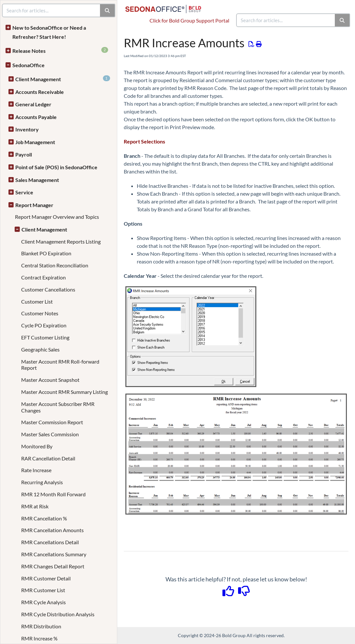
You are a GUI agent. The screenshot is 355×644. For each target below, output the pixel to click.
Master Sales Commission (50, 434)
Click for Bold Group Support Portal (189, 20)
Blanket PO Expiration (46, 253)
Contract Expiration (43, 277)
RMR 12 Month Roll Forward (53, 494)
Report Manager (34, 205)
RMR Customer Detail (46, 578)
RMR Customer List (43, 590)
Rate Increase (36, 470)
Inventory (27, 129)
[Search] (342, 20)
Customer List (37, 301)
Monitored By (37, 446)
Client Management (63, 79)
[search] (286, 20)
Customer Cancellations (48, 289)
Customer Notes (40, 313)
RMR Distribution (41, 626)
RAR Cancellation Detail (48, 458)
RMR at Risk (35, 506)
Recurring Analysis (42, 482)
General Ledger (33, 104)
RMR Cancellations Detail (50, 542)
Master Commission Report (52, 422)
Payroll (24, 154)
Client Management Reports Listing (61, 241)
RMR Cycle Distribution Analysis (58, 614)
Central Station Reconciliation (55, 265)
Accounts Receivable (40, 92)
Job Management (35, 142)
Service (24, 192)
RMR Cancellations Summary (54, 554)
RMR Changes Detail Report (53, 566)
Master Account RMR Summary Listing (64, 392)
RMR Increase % (39, 638)
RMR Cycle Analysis (43, 602)
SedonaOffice (28, 65)
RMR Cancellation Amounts (52, 530)
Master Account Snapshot (50, 380)
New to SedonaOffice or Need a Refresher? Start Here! (49, 32)
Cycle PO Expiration (44, 325)
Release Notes (60, 50)
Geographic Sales (40, 349)
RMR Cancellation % (44, 518)
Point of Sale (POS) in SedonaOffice (56, 167)
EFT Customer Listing (45, 337)
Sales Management (37, 180)
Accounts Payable (36, 117)
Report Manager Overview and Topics (57, 217)
